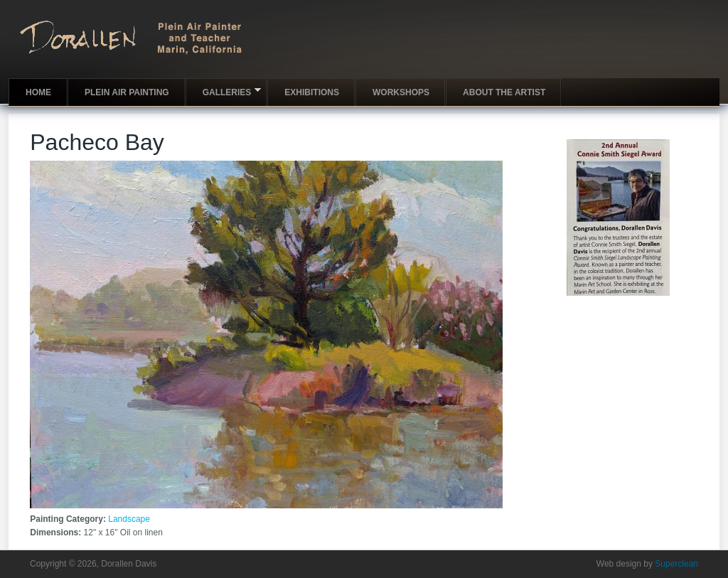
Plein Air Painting (127, 92)
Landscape (129, 519)
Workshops (401, 92)
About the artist (504, 92)
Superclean (676, 564)
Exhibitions (312, 92)
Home (38, 92)
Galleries (224, 91)
